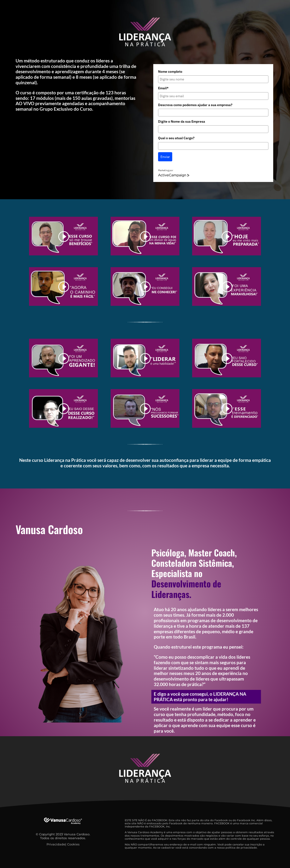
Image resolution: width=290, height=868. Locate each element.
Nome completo (170, 72)
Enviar (165, 157)
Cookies (73, 844)
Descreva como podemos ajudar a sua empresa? (195, 105)
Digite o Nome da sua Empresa (182, 121)
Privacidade (56, 844)
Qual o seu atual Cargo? (176, 138)
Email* (163, 88)
